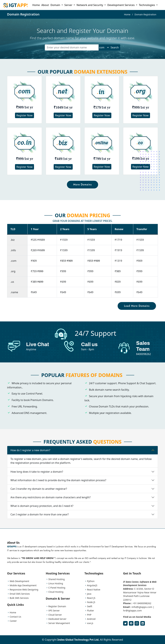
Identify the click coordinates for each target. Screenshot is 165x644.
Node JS (91, 602)
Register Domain (57, 606)
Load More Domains (130, 301)
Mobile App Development (23, 585)
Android (91, 619)
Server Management (59, 623)
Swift (90, 606)
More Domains (82, 185)
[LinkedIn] (143, 623)
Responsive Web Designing (24, 590)
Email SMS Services (20, 594)
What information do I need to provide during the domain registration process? (58, 485)
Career (13, 621)
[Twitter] (125, 623)
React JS (91, 598)
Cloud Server (55, 615)
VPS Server (54, 611)
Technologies (147, 5)
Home (36, 5)
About (45, 5)
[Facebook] (131, 623)
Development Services (121, 5)
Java (89, 594)
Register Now (24, 115)
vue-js (90, 623)
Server (69, 5)
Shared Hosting (56, 579)
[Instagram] (137, 623)
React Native (94, 590)
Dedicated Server (57, 619)
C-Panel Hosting (57, 588)
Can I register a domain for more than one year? (40, 519)
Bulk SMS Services (19, 598)
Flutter (90, 611)
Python (91, 581)
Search (115, 47)
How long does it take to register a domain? (37, 476)
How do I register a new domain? (30, 455)
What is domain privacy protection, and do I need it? (42, 511)
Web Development (19, 581)
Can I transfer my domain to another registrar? (39, 493)
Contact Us (15, 617)
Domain (56, 5)
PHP (89, 615)
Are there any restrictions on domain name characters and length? (51, 502)
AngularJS (92, 585)
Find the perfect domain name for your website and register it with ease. (82, 38)
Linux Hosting (56, 583)
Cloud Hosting (56, 592)
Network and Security (90, 5)
